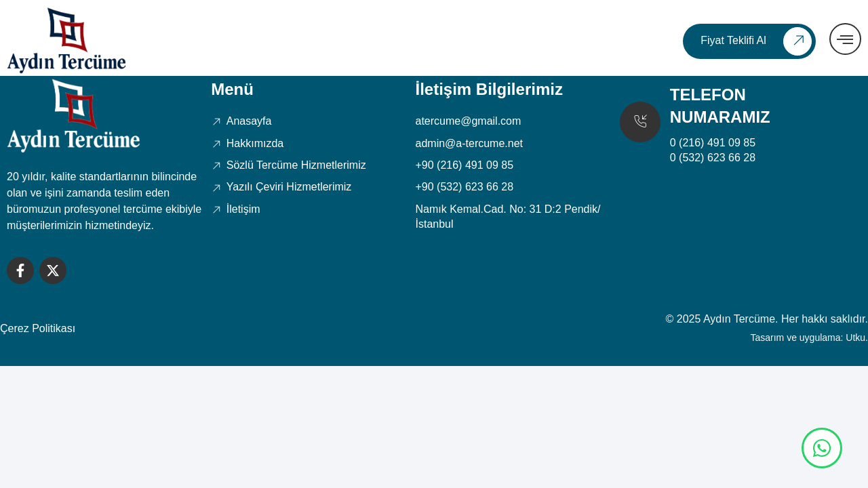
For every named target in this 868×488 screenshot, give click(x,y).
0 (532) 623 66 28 (713, 158)
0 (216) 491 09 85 (713, 143)
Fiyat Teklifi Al (756, 41)
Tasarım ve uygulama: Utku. (809, 338)
